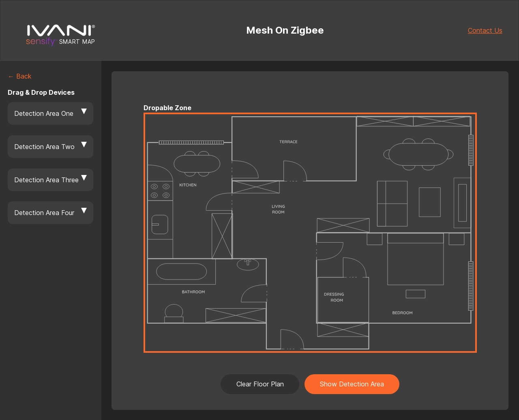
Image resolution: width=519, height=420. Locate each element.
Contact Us (485, 30)
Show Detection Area (352, 384)
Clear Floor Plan (260, 384)
